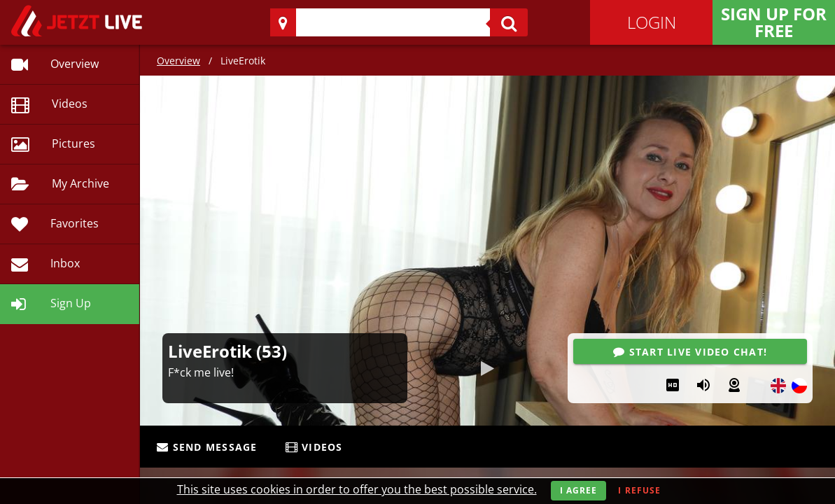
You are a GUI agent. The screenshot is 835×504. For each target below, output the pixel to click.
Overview (178, 61)
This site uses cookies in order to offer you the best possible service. (357, 489)
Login (652, 22)
